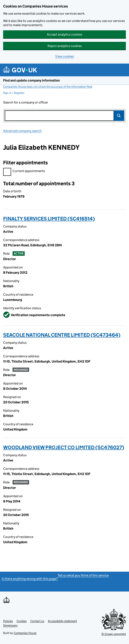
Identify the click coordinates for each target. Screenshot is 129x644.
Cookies (22, 621)
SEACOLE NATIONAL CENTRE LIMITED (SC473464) (62, 335)
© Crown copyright (114, 634)
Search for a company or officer (26, 102)
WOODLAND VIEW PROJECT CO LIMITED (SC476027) (64, 447)
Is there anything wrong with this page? (30, 579)
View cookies (64, 56)
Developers (10, 625)
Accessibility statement (62, 621)
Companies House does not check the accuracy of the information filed (48, 87)
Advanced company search (22, 131)
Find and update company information (31, 80)
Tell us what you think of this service (83, 575)
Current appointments (24, 172)
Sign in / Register (14, 93)
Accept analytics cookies (64, 34)
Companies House (25, 633)
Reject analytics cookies (65, 46)
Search (119, 116)
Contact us (37, 621)
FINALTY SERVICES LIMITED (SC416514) (49, 219)
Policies (8, 621)
